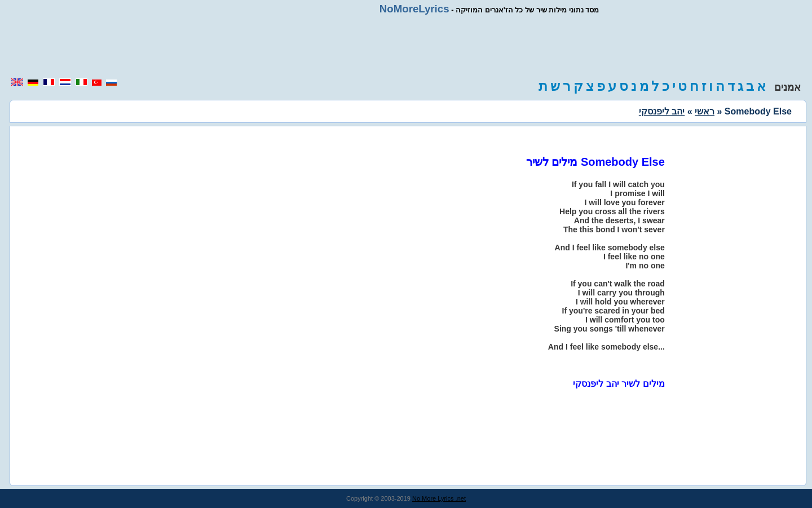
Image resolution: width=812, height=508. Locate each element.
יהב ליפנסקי (662, 111)
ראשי (705, 111)
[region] (406, 46)
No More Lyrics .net (439, 498)
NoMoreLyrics (414, 9)
